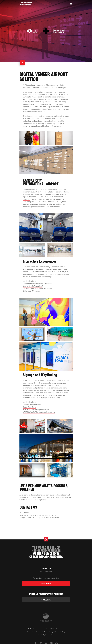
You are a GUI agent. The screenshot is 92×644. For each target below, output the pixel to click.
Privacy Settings (60, 632)
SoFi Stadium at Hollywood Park (36, 409)
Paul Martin (24, 513)
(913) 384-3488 (46, 571)
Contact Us (46, 569)
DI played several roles (57, 192)
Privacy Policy (48, 632)
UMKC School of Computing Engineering (39, 412)
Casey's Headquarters (32, 405)
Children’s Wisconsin (31, 291)
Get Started (46, 584)
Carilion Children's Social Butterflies (37, 288)
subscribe (46, 600)
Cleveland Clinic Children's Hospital (37, 283)
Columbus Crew (29, 407)
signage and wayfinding (51, 398)
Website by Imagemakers (46, 635)
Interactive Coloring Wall (33, 286)
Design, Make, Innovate (34, 632)
